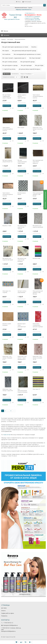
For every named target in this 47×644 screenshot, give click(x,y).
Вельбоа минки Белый (22, 194)
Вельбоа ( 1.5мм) (7, 226)
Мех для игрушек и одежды (10, 65)
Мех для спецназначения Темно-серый (22, 162)
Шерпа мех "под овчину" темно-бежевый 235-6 (22, 358)
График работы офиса (8, 613)
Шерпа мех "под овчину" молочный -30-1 (38, 129)
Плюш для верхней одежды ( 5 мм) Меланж (38, 292)
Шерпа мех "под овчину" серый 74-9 (8, 390)
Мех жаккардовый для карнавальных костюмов (27, 54)
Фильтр (7, 74)
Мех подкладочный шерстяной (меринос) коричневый (38, 162)
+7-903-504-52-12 (30, 13)
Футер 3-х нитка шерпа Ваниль (22, 292)
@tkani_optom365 (35, 20)
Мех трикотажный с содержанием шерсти (14, 58)
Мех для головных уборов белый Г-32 (7, 161)
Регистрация (27, 2)
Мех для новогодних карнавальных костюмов (15, 47)
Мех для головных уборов (10, 62)
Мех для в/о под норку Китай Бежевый (22, 260)
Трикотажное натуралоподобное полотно (38, 96)
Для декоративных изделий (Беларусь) (30, 69)
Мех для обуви (39, 65)
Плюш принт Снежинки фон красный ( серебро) (38, 325)
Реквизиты (4, 616)
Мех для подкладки (26, 65)
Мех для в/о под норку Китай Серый (8, 259)
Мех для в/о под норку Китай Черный (22, 227)
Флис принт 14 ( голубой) (7, 292)
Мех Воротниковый (35, 58)
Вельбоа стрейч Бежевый (7, 324)
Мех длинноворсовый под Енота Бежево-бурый (23, 391)
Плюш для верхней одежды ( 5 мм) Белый (38, 194)
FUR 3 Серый (21, 127)
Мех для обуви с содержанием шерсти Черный (7, 96)
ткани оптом (7, 435)
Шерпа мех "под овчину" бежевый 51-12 (7, 358)
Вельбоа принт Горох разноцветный (22, 325)
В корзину (7, 106)
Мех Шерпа (6, 51)
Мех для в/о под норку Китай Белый (38, 226)
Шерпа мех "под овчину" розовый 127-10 (37, 358)
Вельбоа (34, 47)
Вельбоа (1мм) (36, 258)
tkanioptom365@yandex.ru (11, 625)
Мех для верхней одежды (27, 62)
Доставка (4, 608)
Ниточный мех (6, 54)
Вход (18, 2)
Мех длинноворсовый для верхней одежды (24, 51)
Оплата (3, 611)
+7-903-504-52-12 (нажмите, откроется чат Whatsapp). (33, 17)
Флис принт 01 (36, 389)
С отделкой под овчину (9, 69)
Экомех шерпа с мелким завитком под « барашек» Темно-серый (22, 96)
